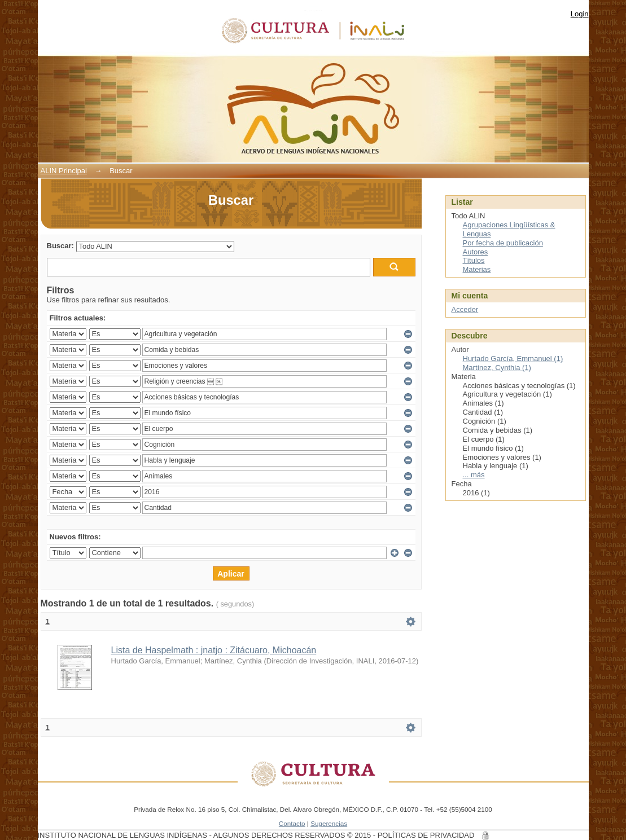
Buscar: (60, 246)
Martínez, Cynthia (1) (497, 368)
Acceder (465, 309)
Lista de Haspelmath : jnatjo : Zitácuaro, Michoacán (214, 650)
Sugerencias (329, 823)
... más (474, 475)
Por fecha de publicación (503, 243)
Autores (476, 252)
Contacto (292, 823)
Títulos (474, 260)
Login (580, 14)
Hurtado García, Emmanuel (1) (513, 359)
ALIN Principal (64, 171)
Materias (477, 269)
